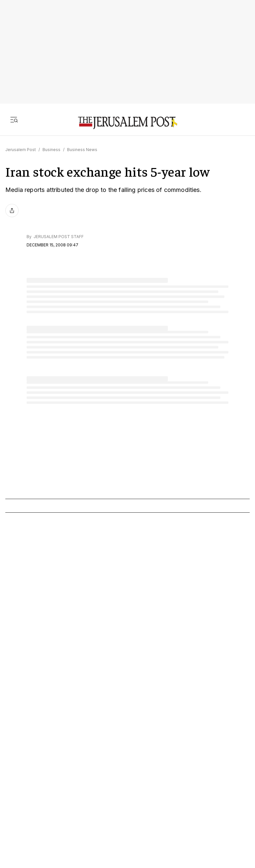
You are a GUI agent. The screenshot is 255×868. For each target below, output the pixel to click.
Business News (82, 150)
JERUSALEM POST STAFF (58, 237)
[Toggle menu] (14, 120)
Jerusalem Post (21, 150)
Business (51, 150)
